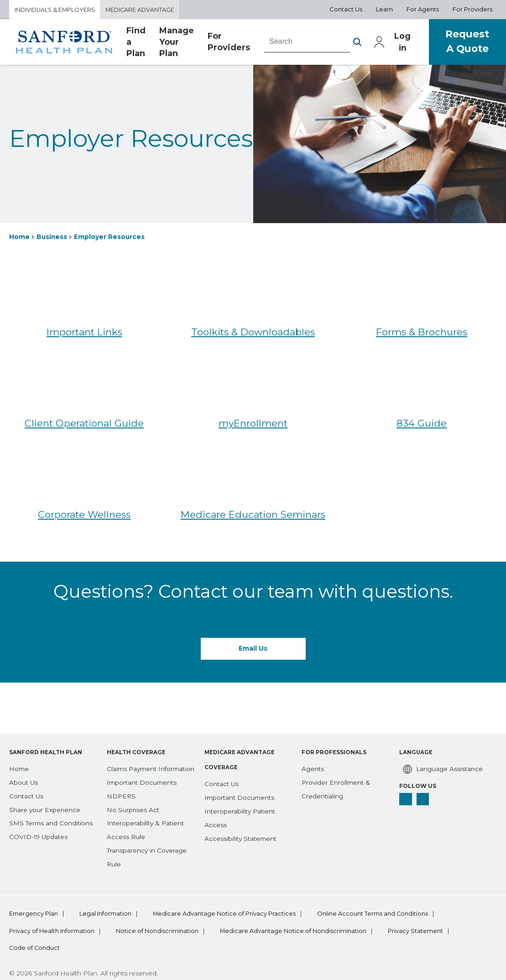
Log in (402, 43)
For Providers (229, 43)
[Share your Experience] (45, 760)
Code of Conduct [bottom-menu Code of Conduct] (35, 913)
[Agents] (313, 719)
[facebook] (406, 749)
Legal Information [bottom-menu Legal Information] (108, 878)
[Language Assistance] (442, 719)
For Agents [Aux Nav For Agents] (423, 10)
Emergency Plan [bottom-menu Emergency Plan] (34, 878)
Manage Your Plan (177, 43)
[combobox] (307, 42)
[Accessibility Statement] (242, 788)
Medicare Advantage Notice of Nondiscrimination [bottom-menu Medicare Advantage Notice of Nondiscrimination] (299, 895)
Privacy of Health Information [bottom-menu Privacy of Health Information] (52, 895)
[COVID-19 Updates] (39, 787)
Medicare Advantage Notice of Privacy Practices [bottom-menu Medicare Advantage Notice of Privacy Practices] (230, 878)
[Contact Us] (27, 746)
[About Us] (24, 732)
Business (52, 237)
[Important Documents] (143, 746)
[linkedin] (423, 749)
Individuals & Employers (56, 10)
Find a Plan (136, 43)
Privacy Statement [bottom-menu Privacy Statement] (424, 895)
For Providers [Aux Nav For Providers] (472, 10)
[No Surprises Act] (133, 773)
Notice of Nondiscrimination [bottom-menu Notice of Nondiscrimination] (160, 895)
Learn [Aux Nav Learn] (384, 10)
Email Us (253, 649)
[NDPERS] (122, 760)
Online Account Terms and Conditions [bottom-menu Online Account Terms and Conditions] (381, 878)
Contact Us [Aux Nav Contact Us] (346, 10)
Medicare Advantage (144, 10)
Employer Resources (110, 237)
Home (19, 237)
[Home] (19, 719)
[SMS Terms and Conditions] (52, 773)
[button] (357, 43)
